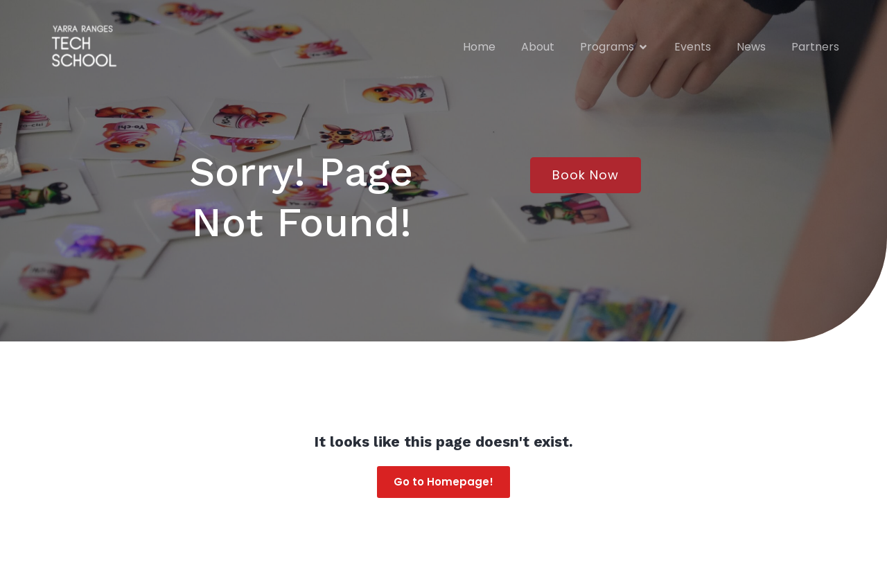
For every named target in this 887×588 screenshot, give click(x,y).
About (538, 47)
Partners (815, 47)
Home (479, 47)
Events (693, 47)
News (751, 47)
